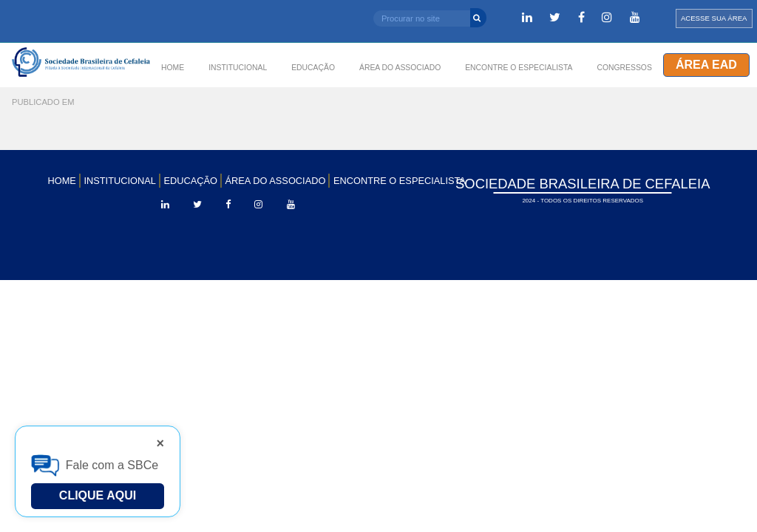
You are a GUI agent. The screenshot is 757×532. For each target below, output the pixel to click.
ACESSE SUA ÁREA (714, 18)
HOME (173, 68)
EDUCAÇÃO (190, 181)
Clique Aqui (98, 495)
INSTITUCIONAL (238, 68)
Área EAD (706, 65)
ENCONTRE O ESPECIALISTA (400, 181)
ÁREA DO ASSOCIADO (276, 181)
